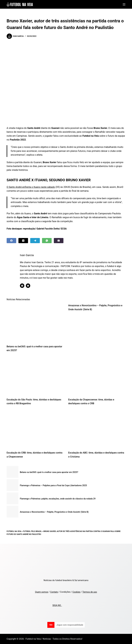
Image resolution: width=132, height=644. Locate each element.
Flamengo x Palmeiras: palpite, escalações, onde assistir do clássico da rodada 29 (58, 499)
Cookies (76, 592)
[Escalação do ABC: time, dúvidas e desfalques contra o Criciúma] (97, 429)
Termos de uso (90, 592)
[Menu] (124, 4)
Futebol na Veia (14, 531)
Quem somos (42, 592)
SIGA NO (57, 605)
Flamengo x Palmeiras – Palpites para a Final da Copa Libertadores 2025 (53, 485)
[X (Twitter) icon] (22, 286)
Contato (54, 592)
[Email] (59, 241)
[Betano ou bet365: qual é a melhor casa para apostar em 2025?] (35, 323)
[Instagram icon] (28, 286)
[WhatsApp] (47, 241)
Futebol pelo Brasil (32, 531)
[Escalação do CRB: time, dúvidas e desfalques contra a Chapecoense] (35, 429)
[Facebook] (11, 241)
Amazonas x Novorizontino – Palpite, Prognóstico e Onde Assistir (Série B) (54, 512)
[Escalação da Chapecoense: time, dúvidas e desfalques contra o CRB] (97, 376)
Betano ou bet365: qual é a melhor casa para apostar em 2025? (49, 472)
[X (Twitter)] (23, 241)
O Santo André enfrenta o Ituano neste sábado (31, 187)
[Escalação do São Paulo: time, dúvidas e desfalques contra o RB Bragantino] (35, 376)
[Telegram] (35, 241)
